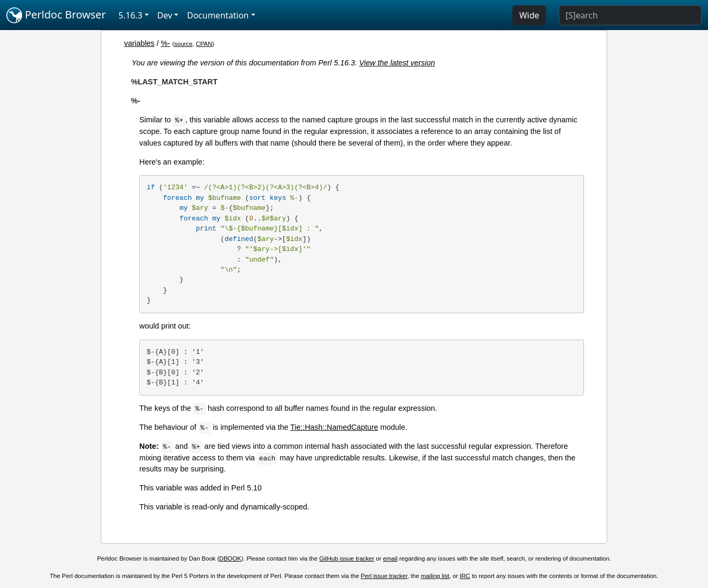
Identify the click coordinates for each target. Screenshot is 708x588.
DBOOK (231, 558)
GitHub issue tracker (347, 558)
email (390, 558)
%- (166, 43)
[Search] (630, 15)
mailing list (435, 576)
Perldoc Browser (56, 15)
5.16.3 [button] (131, 15)
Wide (529, 15)
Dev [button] (165, 15)
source (183, 44)
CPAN (204, 44)
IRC (465, 576)
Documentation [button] (218, 15)
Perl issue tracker (384, 576)
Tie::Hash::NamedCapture (334, 427)
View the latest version (397, 63)
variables (139, 43)
